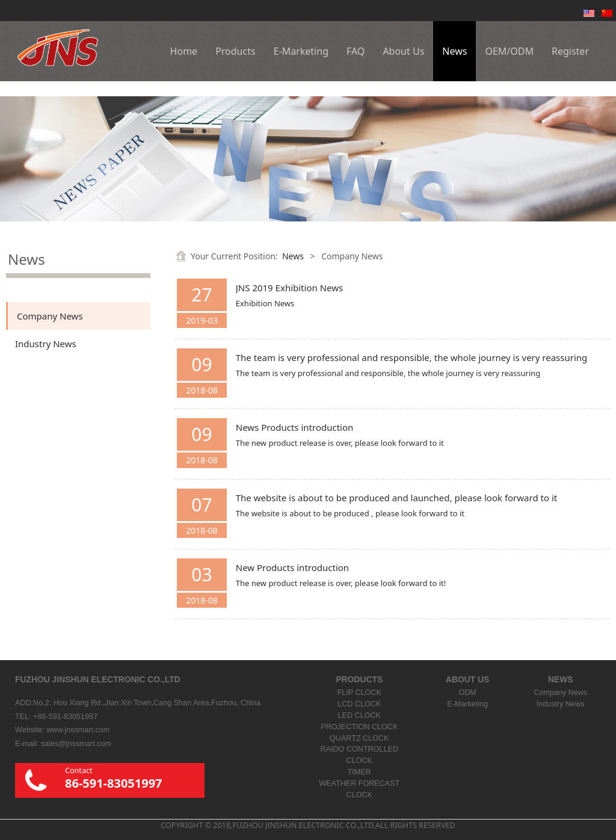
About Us (403, 51)
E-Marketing (301, 51)
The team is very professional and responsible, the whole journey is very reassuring (412, 357)
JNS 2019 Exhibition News (289, 288)
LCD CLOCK (359, 704)
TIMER (359, 772)
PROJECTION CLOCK (359, 727)
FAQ (356, 51)
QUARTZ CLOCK (359, 738)
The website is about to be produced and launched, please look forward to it (396, 498)
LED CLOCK (359, 715)
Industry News (46, 344)
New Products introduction (292, 567)
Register (570, 51)
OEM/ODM (509, 51)
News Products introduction (295, 427)
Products (236, 51)
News (454, 51)
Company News (50, 316)
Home (184, 51)
